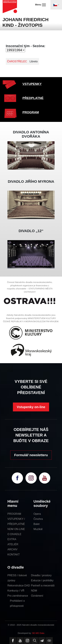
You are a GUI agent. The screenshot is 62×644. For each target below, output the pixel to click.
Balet (37, 524)
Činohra (38, 519)
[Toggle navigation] (56, 5)
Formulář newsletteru (31, 455)
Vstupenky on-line (31, 407)
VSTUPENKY (32, 84)
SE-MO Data (38, 633)
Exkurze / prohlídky (42, 580)
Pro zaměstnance (18, 596)
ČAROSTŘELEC (17, 61)
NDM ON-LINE (16, 529)
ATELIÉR (13, 544)
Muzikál (38, 529)
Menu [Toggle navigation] (40, 5)
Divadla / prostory (41, 575)
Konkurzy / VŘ (16, 591)
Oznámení (37, 596)
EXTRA (12, 539)
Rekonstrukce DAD (19, 586)
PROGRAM (31, 112)
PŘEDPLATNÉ (33, 98)
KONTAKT (14, 555)
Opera (37, 514)
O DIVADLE (14, 534)
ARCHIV (12, 549)
